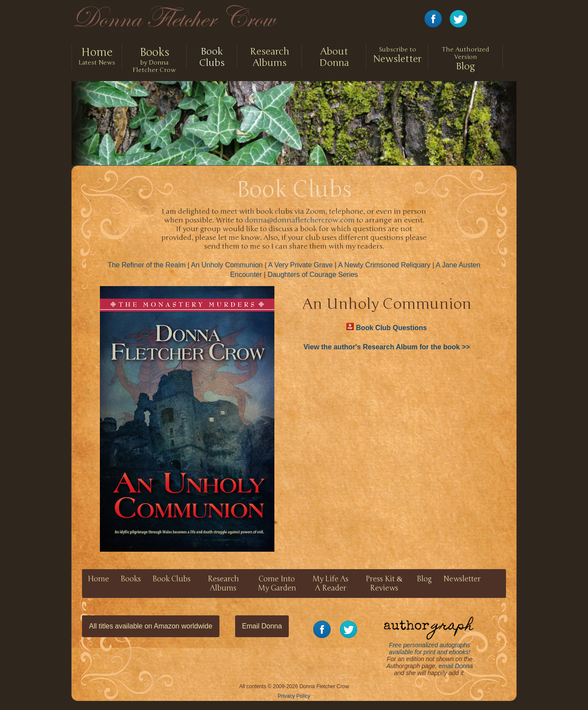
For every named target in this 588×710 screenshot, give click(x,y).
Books (131, 579)
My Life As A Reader (330, 584)
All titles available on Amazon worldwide (151, 626)
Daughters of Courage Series (313, 275)
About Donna (334, 57)
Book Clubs (212, 57)
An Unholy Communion (227, 265)
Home (98, 579)
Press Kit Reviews (384, 584)
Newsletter (397, 55)
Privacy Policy (294, 696)
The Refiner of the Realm (147, 265)
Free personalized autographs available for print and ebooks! (429, 635)
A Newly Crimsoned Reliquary (384, 265)
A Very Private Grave (300, 265)
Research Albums (270, 57)
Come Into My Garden (277, 584)
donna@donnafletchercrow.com (300, 220)
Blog (465, 59)
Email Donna (262, 626)
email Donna (456, 666)
